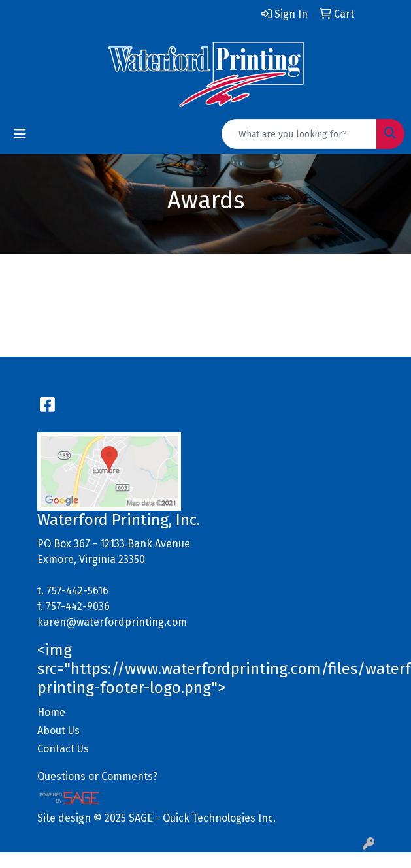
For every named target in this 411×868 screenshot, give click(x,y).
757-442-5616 (77, 591)
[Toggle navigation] (20, 134)
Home (51, 712)
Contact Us (63, 749)
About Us (58, 731)
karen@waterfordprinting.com (112, 622)
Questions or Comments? (97, 776)
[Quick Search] (299, 134)
